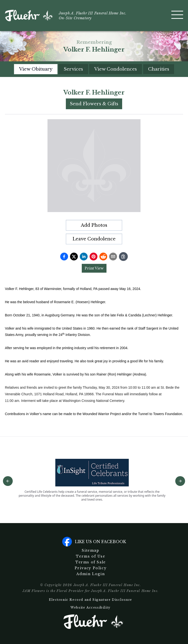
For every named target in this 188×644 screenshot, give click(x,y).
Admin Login (91, 574)
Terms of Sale (91, 562)
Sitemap (90, 550)
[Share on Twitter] (74, 257)
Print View (94, 268)
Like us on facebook (94, 542)
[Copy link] (123, 257)
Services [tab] (73, 69)
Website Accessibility (91, 607)
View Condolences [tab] (116, 69)
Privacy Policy (91, 568)
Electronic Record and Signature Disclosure (91, 600)
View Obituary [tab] (36, 69)
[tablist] (94, 69)
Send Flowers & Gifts (94, 104)
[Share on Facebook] (64, 257)
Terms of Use (90, 556)
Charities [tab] (159, 69)
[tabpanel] (94, 253)
